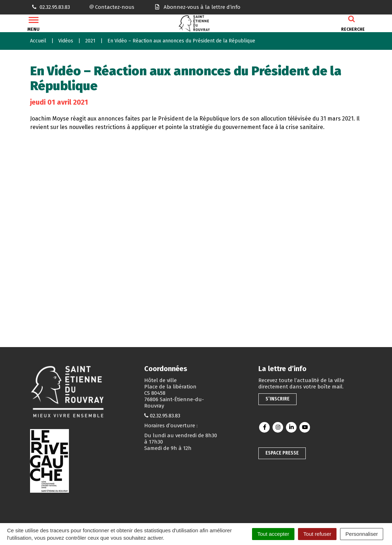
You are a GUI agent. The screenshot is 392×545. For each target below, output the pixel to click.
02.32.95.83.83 (165, 416)
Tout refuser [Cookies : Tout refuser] (317, 534)
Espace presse (282, 453)
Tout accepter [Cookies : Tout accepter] (273, 534)
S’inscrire (277, 399)
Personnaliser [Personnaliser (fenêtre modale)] (362, 534)
